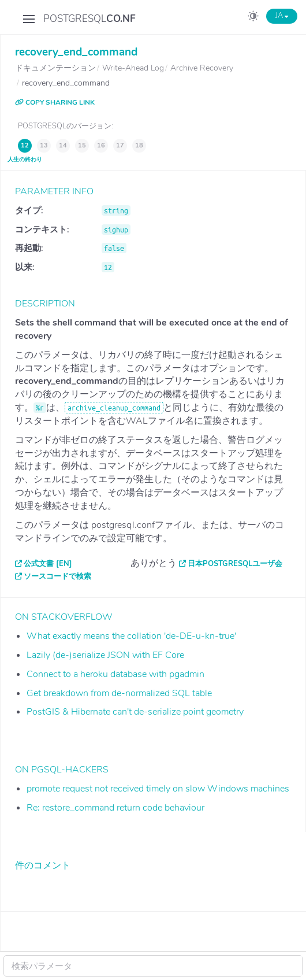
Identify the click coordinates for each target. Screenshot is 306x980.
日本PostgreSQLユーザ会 (235, 564)
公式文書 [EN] (48, 564)
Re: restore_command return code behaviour (115, 808)
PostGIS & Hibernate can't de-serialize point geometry (135, 712)
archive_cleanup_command (114, 408)
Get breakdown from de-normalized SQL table (119, 693)
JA (282, 16)
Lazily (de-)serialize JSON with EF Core (105, 655)
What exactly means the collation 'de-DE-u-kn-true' (131, 636)
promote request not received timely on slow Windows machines (158, 789)
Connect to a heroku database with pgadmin (115, 674)
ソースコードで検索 (57, 576)
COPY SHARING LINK (55, 102)
